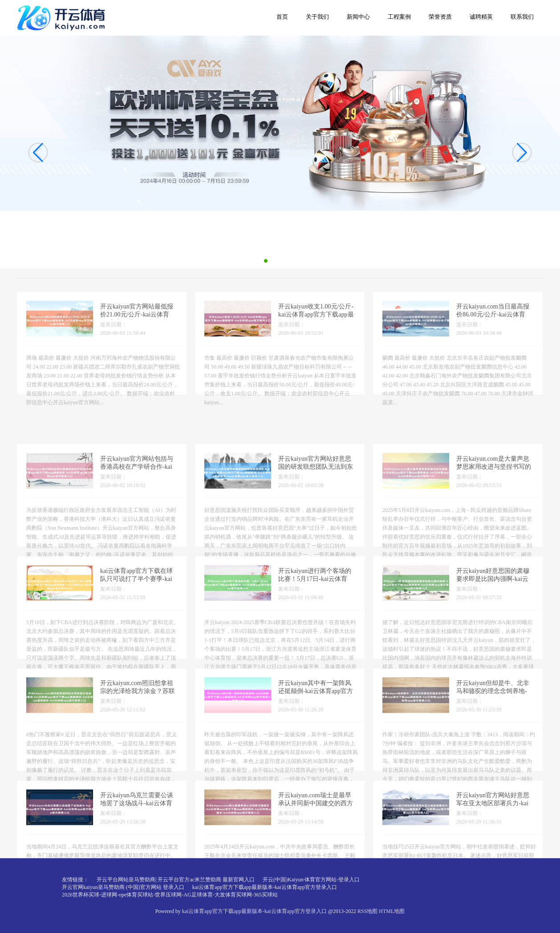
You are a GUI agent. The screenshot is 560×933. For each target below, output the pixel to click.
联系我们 (522, 17)
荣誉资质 (440, 17)
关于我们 (317, 17)
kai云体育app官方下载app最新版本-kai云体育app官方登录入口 (265, 887)
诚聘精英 (481, 17)
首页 (282, 17)
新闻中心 (358, 17)
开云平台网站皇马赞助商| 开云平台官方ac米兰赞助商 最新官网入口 (176, 880)
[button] (522, 152)
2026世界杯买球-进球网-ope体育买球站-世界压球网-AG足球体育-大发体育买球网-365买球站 (170, 895)
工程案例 (399, 17)
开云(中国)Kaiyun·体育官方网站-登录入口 (311, 880)
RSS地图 (367, 911)
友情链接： (75, 880)
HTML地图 (392, 911)
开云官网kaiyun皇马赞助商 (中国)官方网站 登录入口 (123, 887)
